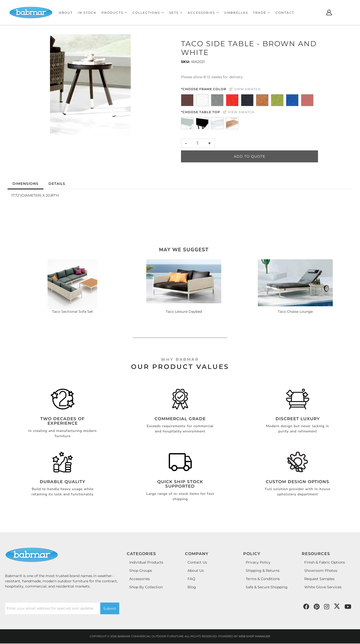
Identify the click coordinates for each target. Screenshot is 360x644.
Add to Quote (249, 156)
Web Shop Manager (254, 636)
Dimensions (25, 184)
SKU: (185, 62)
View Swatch (245, 89)
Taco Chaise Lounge (295, 312)
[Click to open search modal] (316, 12)
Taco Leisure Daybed (184, 312)
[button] (114, 13)
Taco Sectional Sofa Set (72, 312)
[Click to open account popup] (329, 12)
